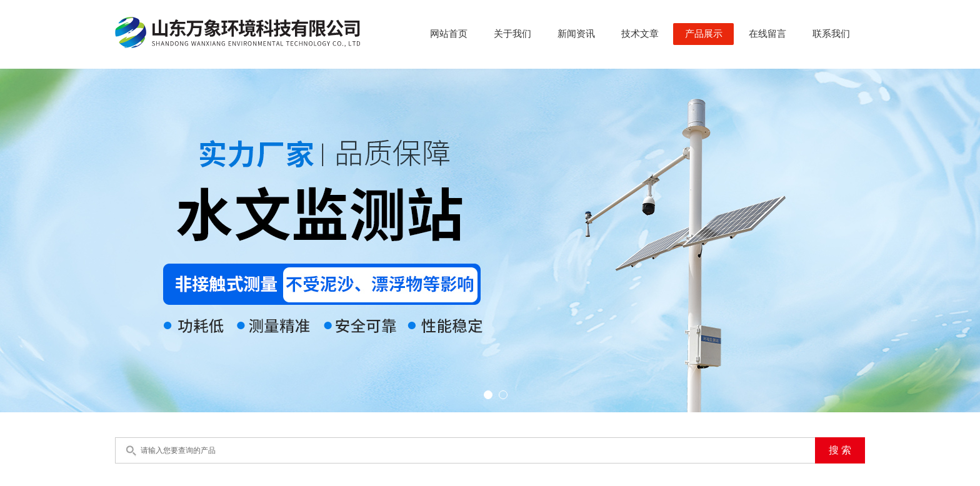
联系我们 (831, 34)
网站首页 (449, 34)
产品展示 (704, 34)
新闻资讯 (576, 34)
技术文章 (640, 34)
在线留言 (767, 34)
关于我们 (512, 34)
